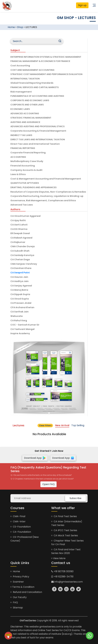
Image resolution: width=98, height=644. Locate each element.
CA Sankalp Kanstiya (22, 255)
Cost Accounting (20, 66)
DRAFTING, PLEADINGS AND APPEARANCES (33, 187)
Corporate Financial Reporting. (28, 153)
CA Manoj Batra (19, 290)
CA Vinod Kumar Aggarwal (25, 216)
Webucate (17, 316)
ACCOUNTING (18, 157)
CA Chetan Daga (20, 259)
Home (11, 27)
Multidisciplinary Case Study (27, 161)
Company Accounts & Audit (26, 170)
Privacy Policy (20, 577)
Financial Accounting (23, 166)
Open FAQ (48, 484)
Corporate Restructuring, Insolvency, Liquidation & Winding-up (47, 196)
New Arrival (62, 425)
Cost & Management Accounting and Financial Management (46, 179)
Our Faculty (19, 597)
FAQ (14, 602)
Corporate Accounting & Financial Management (38, 131)
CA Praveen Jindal (21, 303)
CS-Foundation (21, 527)
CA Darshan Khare (21, 268)
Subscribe (75, 498)
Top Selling (78, 425)
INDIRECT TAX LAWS (21, 135)
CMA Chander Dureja (23, 246)
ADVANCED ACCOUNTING (25, 113)
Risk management (21, 92)
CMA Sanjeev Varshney (24, 264)
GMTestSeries (28, 621)
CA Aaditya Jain (20, 281)
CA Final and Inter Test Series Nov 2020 (66, 551)
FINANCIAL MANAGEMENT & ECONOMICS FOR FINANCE (40, 61)
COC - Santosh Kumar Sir (25, 325)
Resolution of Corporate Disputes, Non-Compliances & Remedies (48, 192)
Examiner (17, 582)
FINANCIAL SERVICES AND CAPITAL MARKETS (35, 87)
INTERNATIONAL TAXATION (25, 79)
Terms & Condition (22, 587)
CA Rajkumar (18, 242)
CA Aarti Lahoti (19, 225)
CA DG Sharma (19, 229)
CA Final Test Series (64, 516)
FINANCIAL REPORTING (23, 148)
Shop (20, 27)
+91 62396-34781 (62, 577)
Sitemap (17, 608)
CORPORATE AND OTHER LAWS (27, 105)
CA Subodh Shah (20, 251)
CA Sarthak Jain (20, 312)
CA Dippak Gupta (20, 294)
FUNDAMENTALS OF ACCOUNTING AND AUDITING (37, 96)
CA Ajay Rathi (18, 220)
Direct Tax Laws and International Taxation (35, 144)
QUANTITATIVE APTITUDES (25, 183)
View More (58, 558)
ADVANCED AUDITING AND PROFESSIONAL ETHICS (38, 126)
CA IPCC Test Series (64, 530)
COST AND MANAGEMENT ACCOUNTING (32, 70)
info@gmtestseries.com (67, 582)
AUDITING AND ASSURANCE (25, 122)
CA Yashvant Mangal (22, 329)
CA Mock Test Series (65, 535)
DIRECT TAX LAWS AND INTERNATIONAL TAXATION (38, 139)
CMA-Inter (18, 521)
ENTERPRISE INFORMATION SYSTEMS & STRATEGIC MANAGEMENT (46, 57)
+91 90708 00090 (62, 571)
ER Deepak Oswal (20, 233)
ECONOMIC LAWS (20, 109)
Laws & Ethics (18, 174)
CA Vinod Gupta (20, 299)
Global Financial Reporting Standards (32, 83)
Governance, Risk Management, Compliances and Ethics (43, 200)
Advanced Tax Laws (22, 205)
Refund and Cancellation (26, 592)
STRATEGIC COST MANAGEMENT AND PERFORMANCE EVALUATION (46, 74)
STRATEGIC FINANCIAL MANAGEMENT (31, 118)
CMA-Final (18, 516)
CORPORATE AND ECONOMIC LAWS (30, 100)
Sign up (82, 5)
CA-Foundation (21, 532)
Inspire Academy (20, 333)
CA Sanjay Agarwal (21, 286)
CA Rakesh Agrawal (21, 238)
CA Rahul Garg (19, 320)
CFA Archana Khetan (22, 307)
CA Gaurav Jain (19, 277)
